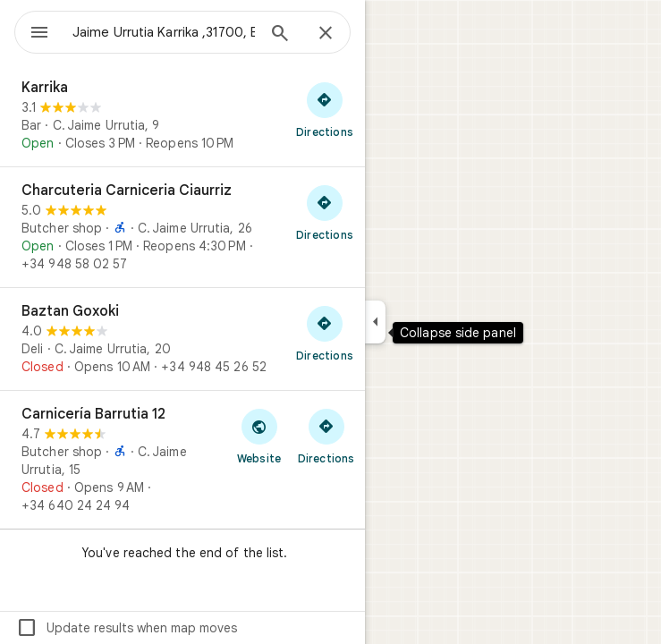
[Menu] (39, 34)
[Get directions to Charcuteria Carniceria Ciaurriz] (325, 212)
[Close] (326, 34)
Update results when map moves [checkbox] (127, 628)
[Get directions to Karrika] (325, 109)
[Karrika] (182, 115)
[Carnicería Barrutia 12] (182, 460)
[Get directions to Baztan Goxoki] (325, 333)
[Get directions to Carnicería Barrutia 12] (326, 436)
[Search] (280, 35)
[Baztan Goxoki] (182, 339)
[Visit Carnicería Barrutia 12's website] (259, 436)
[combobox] (164, 32)
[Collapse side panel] (375, 322)
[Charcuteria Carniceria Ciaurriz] (182, 227)
